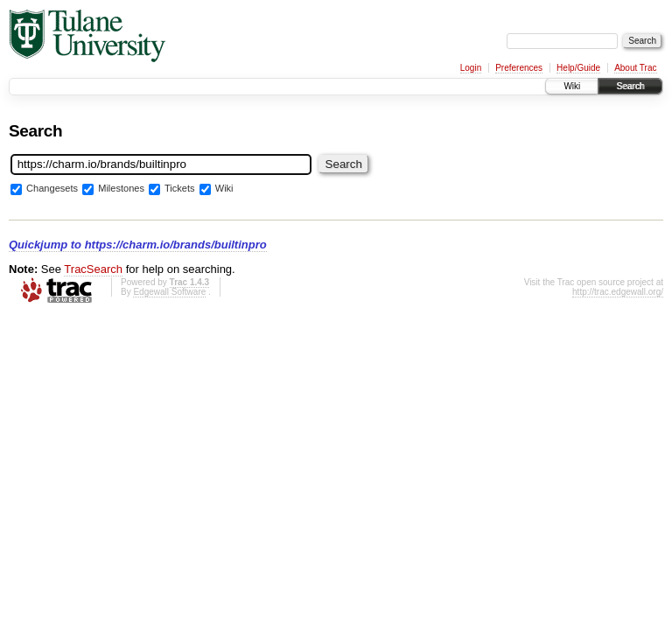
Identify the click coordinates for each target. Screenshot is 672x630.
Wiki (572, 86)
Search (630, 86)
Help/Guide (578, 68)
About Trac (635, 68)
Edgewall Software (169, 292)
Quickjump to (138, 245)
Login (471, 68)
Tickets (180, 189)
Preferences (519, 68)
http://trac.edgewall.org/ (618, 292)
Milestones (121, 189)
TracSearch (93, 269)
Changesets (52, 189)
